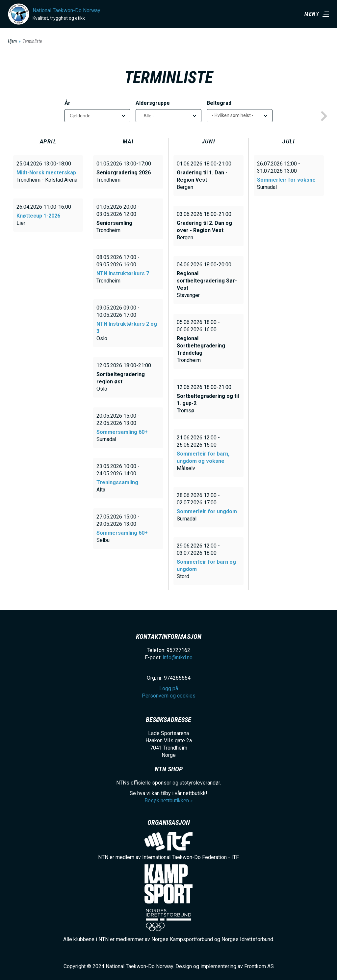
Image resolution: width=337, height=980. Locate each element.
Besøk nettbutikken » (169, 801)
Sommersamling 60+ (122, 432)
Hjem (12, 41)
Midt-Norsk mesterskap (46, 173)
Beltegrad (219, 103)
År (67, 103)
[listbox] (240, 116)
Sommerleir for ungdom (207, 511)
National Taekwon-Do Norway (66, 10)
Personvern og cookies (169, 696)
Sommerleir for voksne (286, 180)
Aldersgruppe (153, 103)
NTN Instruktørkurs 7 (123, 273)
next (324, 116)
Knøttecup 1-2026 (38, 216)
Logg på (169, 688)
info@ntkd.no (178, 657)
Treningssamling (117, 482)
